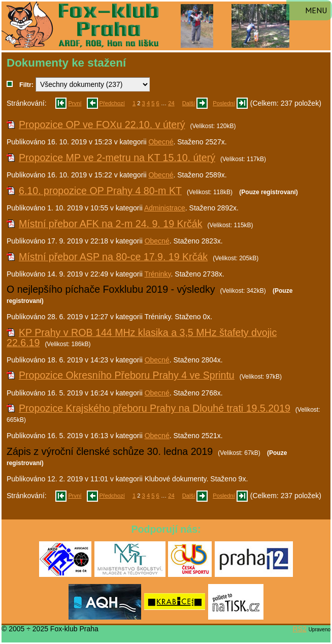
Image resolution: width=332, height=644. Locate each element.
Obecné (161, 142)
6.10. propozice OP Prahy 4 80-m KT (100, 191)
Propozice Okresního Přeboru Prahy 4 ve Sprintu (127, 375)
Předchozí (112, 103)
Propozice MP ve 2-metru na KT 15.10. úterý (117, 158)
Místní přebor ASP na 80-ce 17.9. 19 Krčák (113, 257)
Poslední (224, 103)
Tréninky (157, 274)
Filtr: (26, 85)
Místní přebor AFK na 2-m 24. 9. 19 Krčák (111, 224)
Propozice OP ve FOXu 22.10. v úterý (102, 125)
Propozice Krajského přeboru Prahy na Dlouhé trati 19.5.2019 (155, 408)
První (75, 103)
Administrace (165, 208)
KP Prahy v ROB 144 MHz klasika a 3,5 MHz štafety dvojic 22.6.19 (142, 338)
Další (189, 103)
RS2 (300, 629)
